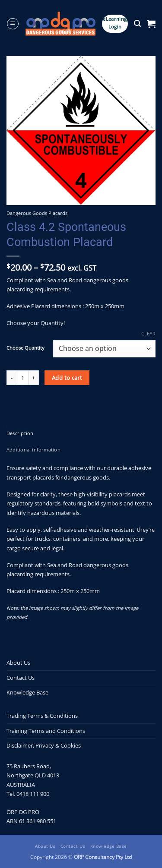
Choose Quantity (25, 348)
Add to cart (67, 378)
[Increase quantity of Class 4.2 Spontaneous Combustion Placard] (34, 378)
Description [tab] (20, 433)
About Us (18, 663)
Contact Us (21, 678)
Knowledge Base (27, 692)
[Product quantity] (23, 378)
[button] (13, 24)
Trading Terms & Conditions (42, 716)
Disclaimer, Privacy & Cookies (44, 745)
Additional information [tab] (33, 450)
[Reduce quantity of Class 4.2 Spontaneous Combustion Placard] (12, 378)
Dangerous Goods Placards (37, 213)
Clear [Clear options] (148, 334)
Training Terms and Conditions (46, 731)
